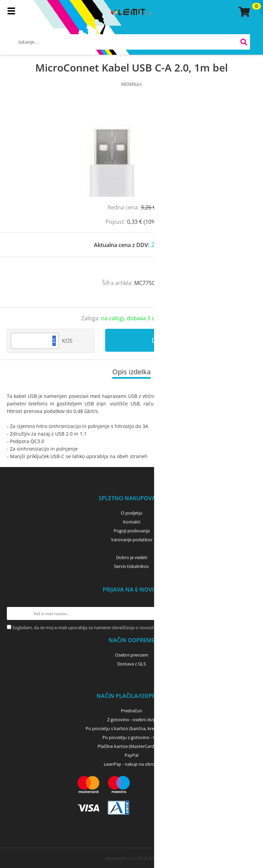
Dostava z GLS (131, 664)
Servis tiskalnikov (131, 566)
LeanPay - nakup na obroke (132, 764)
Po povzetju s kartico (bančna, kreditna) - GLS (131, 728)
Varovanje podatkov (132, 540)
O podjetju (132, 513)
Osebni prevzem (132, 655)
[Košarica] (243, 12)
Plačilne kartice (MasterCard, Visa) (132, 746)
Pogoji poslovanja (132, 531)
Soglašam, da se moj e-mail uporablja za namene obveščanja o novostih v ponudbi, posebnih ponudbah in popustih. (130, 627)
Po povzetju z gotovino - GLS (131, 737)
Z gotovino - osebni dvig (131, 720)
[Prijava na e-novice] (250, 613)
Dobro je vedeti (132, 557)
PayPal (131, 755)
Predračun (131, 711)
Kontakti (132, 522)
